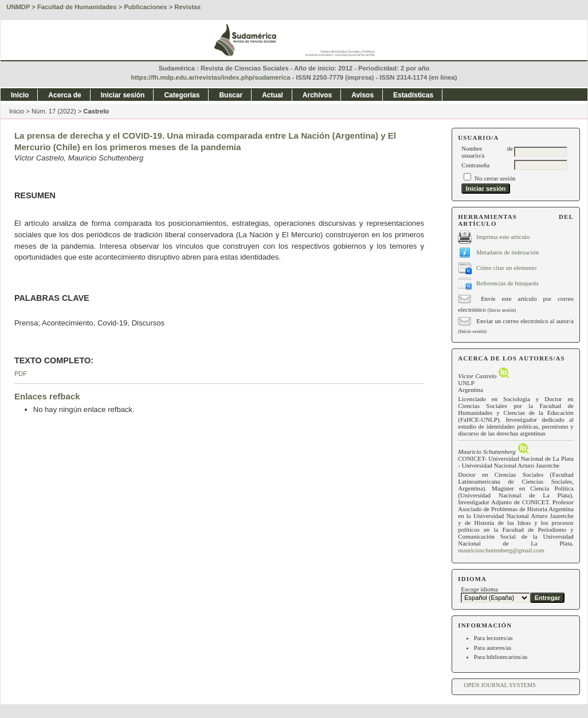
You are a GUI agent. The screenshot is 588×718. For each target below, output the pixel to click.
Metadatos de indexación (507, 252)
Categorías (182, 95)
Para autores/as (493, 648)
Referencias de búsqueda (507, 283)
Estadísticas (413, 95)
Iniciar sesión (123, 95)
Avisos (362, 95)
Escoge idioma (479, 589)
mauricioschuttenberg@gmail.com (501, 550)
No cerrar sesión (495, 178)
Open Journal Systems (500, 685)
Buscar (231, 95)
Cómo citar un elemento (506, 267)
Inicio (20, 95)
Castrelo (96, 111)
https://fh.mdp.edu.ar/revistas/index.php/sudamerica (211, 77)
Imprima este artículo (503, 236)
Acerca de (64, 95)
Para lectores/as (493, 638)
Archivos (317, 95)
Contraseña (475, 165)
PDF (21, 374)
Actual (273, 95)
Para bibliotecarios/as (501, 657)
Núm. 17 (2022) (54, 111)
